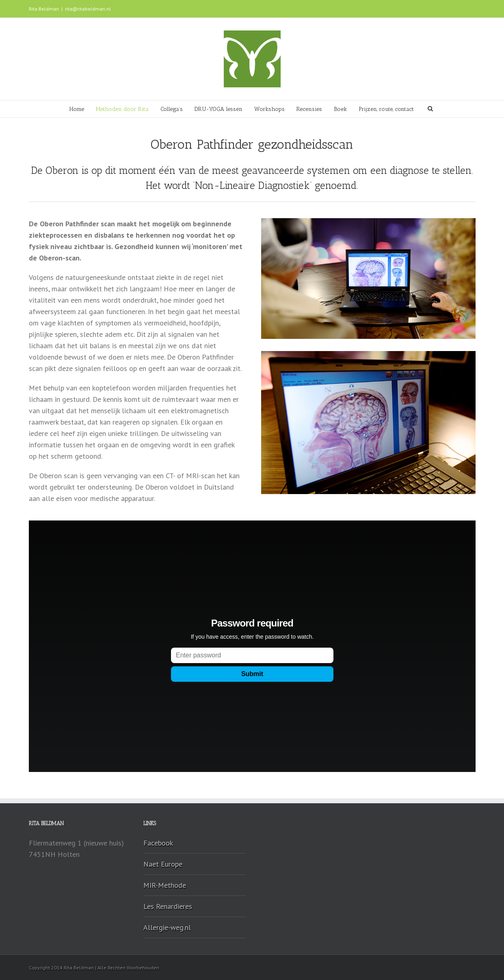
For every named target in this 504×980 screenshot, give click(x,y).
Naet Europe (163, 864)
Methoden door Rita (122, 109)
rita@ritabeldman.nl (88, 9)
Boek (340, 109)
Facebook (158, 843)
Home (77, 109)
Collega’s (172, 109)
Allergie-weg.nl (167, 927)
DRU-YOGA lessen (218, 109)
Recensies (309, 109)
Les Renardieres (168, 906)
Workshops (269, 109)
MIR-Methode (165, 885)
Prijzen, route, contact (386, 109)
